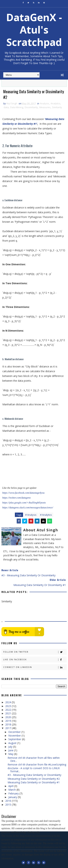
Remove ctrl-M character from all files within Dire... (34, 759)
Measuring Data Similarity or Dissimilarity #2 (34, 779)
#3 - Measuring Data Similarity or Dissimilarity (34, 775)
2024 (9, 702)
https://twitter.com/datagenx (17, 498)
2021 (9, 714)
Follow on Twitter (35, 652)
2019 (9, 721)
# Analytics (46, 515)
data (6, 107)
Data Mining (17, 107)
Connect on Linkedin (35, 667)
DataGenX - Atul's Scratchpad (34, 30)
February (14, 793)
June (11, 750)
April (11, 786)
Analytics (55, 104)
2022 (9, 710)
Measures (45, 107)
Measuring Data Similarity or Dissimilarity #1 (34, 782)
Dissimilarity (31, 107)
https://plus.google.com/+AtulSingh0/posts (24, 503)
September (15, 739)
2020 (9, 717)
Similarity (57, 107)
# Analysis (31, 515)
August (13, 743)
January (13, 797)
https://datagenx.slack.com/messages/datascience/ (28, 508)
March (12, 790)
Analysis (45, 104)
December (15, 732)
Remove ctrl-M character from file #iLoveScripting (37, 764)
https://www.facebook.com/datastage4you (23, 493)
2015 (9, 805)
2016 (9, 801)
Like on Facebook (35, 660)
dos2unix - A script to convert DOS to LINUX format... (34, 770)
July (11, 747)
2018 (9, 724)
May (11, 754)
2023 (9, 706)
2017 (9, 728)
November (15, 736)
